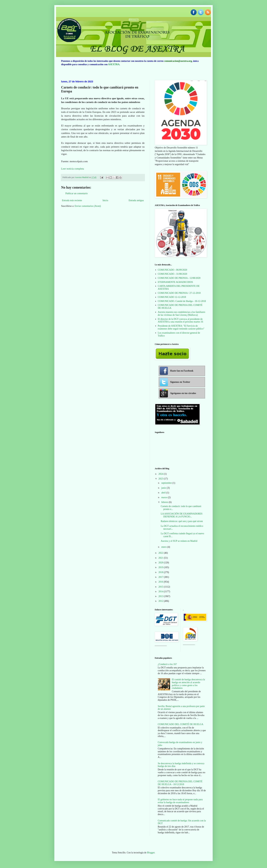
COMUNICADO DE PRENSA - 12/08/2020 (179, 278)
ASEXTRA (114, 64)
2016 (161, 582)
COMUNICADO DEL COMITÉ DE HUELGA (181, 724)
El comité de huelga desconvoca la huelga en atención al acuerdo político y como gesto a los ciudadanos (188, 684)
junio (164, 488)
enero (164, 547)
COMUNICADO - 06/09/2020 (172, 270)
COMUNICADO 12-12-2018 (172, 297)
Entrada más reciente (72, 200)
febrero (165, 502)
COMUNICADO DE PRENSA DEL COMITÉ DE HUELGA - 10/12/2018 (180, 783)
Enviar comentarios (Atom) (88, 206)
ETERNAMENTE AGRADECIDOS (175, 282)
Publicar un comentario (77, 193)
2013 (161, 596)
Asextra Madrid (82, 177)
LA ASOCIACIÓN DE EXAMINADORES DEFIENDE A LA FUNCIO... (182, 515)
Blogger (151, 853)
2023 (161, 479)
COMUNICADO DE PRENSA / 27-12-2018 (179, 293)
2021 (161, 558)
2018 (161, 572)
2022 (161, 553)
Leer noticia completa (73, 169)
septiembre (167, 483)
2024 (161, 474)
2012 (161, 601)
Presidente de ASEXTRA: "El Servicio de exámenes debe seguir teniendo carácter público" (181, 327)
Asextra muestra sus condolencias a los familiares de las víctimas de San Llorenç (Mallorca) (182, 314)
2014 (161, 592)
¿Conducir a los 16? (167, 664)
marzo (164, 497)
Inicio (105, 200)
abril (164, 493)
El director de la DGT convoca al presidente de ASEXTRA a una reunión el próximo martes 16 (180, 320)
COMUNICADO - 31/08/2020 (172, 274)
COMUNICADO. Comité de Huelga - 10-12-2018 (182, 301)
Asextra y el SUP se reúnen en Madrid (179, 541)
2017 (161, 577)
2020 (161, 563)
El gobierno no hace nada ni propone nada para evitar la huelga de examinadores (180, 801)
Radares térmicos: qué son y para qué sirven (182, 521)
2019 (161, 567)
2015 (161, 587)
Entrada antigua (136, 200)
